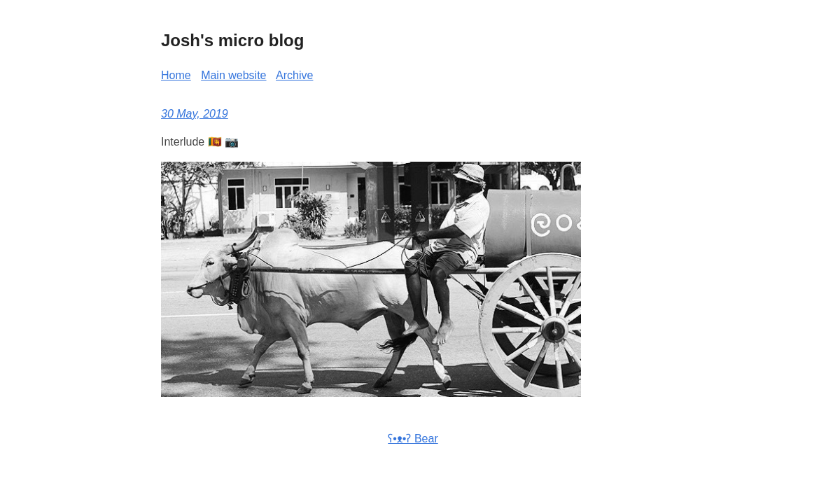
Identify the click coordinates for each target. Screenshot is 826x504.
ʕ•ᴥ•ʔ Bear (413, 439)
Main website (233, 75)
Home (176, 75)
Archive (294, 75)
